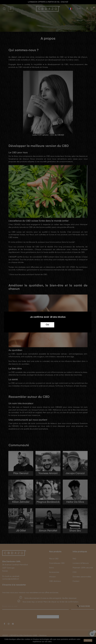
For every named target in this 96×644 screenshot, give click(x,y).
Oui (47, 325)
